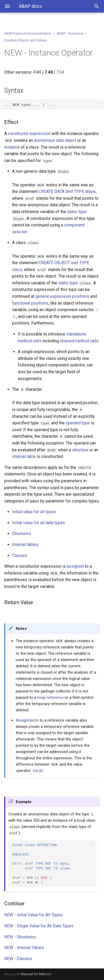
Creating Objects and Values (26, 40)
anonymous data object (55, 140)
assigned (75, 566)
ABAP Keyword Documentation (28, 33)
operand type (78, 423)
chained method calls (79, 341)
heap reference (50, 697)
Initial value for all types (34, 512)
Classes (20, 556)
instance (12, 147)
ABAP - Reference (70, 33)
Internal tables (25, 545)
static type (77, 212)
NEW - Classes (18, 959)
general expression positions (62, 296)
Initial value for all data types (38, 523)
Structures (22, 534)
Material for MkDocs (36, 974)
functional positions (30, 303)
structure (80, 450)
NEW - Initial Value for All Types (33, 915)
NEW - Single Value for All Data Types (39, 926)
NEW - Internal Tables (24, 948)
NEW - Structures (20, 937)
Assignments (27, 720)
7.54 (60, 72)
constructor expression (29, 134)
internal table (24, 456)
